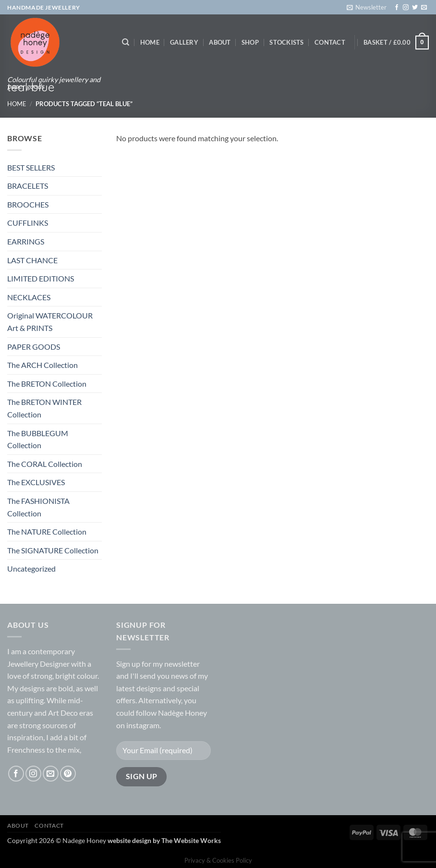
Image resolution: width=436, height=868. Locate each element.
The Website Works (191, 840)
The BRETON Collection (47, 384)
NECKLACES (29, 297)
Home (150, 42)
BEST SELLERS (31, 167)
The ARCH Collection (42, 365)
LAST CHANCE (32, 260)
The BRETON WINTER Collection (44, 408)
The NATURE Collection (47, 532)
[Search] (126, 42)
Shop (250, 42)
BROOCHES (28, 204)
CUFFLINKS (28, 223)
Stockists (286, 42)
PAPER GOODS (34, 347)
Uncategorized (31, 568)
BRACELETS (28, 186)
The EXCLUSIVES (36, 482)
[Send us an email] (424, 8)
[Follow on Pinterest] (68, 774)
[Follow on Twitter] (415, 8)
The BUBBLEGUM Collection (38, 439)
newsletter (182, 664)
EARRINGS (26, 241)
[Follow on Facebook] (397, 8)
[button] (367, 7)
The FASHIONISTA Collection (38, 507)
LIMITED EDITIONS (41, 278)
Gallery (184, 42)
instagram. (144, 725)
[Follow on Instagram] (406, 8)
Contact (330, 42)
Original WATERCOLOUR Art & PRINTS (50, 322)
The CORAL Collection (45, 464)
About (220, 42)
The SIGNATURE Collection (53, 550)
